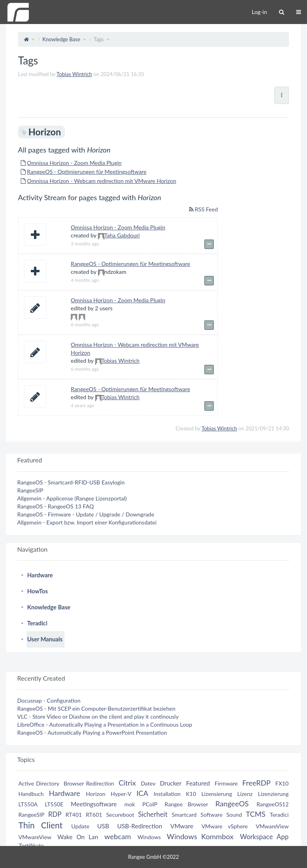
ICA (142, 793)
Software (212, 815)
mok (130, 804)
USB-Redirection (140, 826)
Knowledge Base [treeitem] (49, 607)
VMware (182, 826)
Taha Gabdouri (122, 235)
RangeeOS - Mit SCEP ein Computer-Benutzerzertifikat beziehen (96, 708)
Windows (149, 837)
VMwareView (272, 826)
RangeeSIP (30, 490)
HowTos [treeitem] (38, 591)
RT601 (94, 815)
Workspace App (264, 837)
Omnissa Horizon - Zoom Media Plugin (75, 163)
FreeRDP (256, 783)
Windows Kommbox (200, 836)
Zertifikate (31, 845)
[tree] (153, 607)
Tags (99, 39)
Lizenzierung (273, 794)
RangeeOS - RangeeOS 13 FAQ (56, 506)
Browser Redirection (89, 783)
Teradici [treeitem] (37, 623)
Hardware (64, 793)
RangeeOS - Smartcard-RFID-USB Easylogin (71, 482)
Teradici (279, 815)
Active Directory (39, 783)
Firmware (226, 783)
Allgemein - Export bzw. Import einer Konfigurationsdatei (87, 522)
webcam (118, 836)
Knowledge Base (61, 39)
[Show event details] (209, 244)
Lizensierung (217, 794)
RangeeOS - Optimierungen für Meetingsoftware (87, 172)
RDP (55, 814)
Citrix (127, 783)
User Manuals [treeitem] (45, 639)
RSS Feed (203, 209)
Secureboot (120, 815)
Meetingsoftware (94, 804)
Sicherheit (153, 814)
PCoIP (150, 804)
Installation (167, 794)
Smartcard (184, 815)
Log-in (259, 12)
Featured (198, 783)
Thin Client (41, 825)
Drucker (171, 783)
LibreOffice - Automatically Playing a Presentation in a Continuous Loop (105, 724)
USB (103, 826)
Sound (234, 815)
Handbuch (31, 794)
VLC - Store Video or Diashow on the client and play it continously (98, 716)
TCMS (256, 814)
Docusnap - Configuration (49, 700)
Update (80, 826)
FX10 (282, 783)
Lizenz (245, 794)
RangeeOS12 (273, 804)
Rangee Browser (186, 804)
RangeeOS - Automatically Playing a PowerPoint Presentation (92, 732)
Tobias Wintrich (75, 74)
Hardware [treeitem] (40, 575)
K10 (191, 794)
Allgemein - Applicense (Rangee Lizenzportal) (72, 498)
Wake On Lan (78, 837)
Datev (148, 783)
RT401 (74, 815)
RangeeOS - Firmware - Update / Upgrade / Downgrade (86, 514)
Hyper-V (121, 794)
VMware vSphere (225, 826)
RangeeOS (232, 804)
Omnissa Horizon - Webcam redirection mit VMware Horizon (102, 181)
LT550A (28, 804)
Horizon (96, 794)
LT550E (54, 804)
